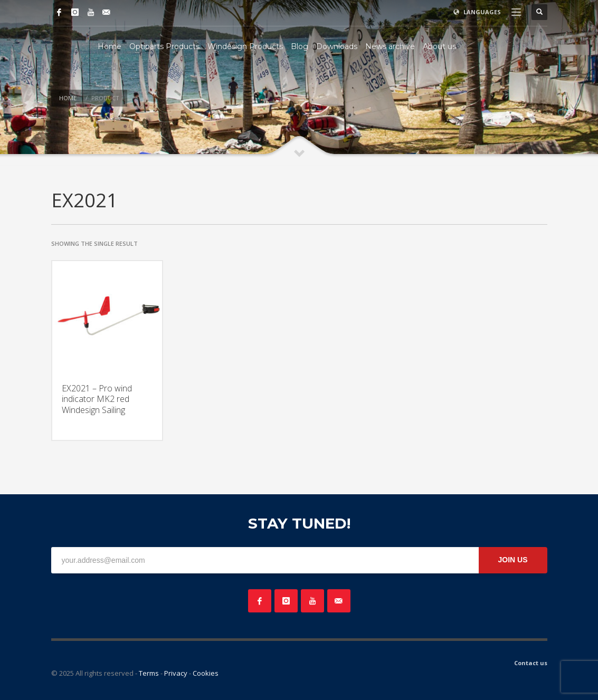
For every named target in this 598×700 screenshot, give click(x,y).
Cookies (206, 673)
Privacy (176, 673)
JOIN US (512, 560)
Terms (149, 673)
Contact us (531, 663)
